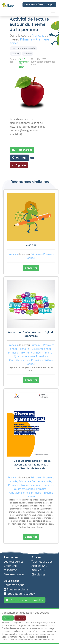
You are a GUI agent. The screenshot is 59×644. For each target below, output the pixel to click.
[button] (32, 158)
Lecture (16, 53)
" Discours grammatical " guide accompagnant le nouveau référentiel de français (31, 465)
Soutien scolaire (16, 589)
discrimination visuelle (24, 48)
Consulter (31, 268)
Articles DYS (39, 566)
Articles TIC (39, 570)
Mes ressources (14, 574)
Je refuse (20, 618)
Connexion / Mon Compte (39, 5)
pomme (28, 53)
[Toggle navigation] (53, 11)
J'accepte (8, 618)
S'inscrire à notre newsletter (25, 600)
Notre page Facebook (19, 594)
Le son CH (31, 245)
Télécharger (22, 150)
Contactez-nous (14, 585)
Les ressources (14, 562)
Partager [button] (20, 158)
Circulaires (38, 574)
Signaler (19, 165)
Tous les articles (42, 562)
